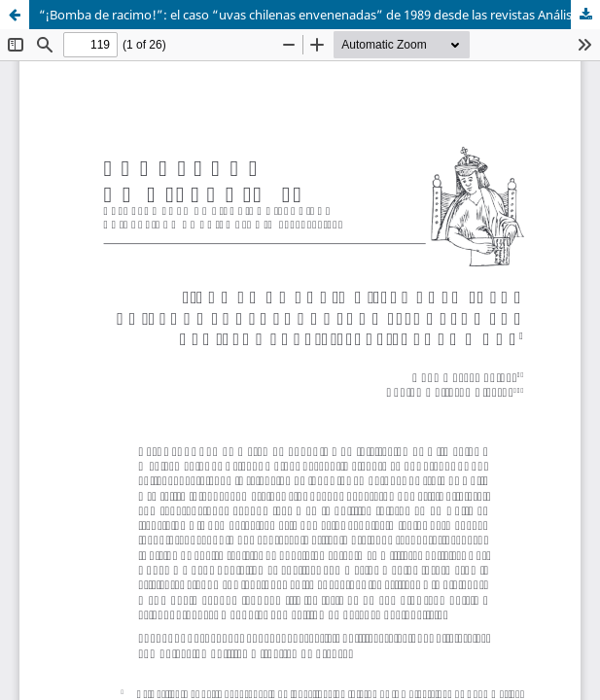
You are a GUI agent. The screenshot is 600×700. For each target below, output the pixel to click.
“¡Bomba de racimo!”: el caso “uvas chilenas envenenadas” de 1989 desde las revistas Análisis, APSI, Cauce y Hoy (319, 15)
